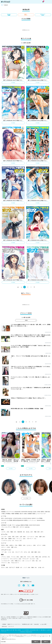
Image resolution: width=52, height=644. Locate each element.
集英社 (42, 512)
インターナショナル (8, 541)
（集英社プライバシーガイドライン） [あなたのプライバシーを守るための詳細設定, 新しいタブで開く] (8, 639)
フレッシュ (21, 539)
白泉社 (25, 514)
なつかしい (32, 545)
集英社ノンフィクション (30, 520)
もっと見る (26, 498)
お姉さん (14, 545)
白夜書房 (30, 514)
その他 (41, 567)
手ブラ (5, 567)
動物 (34, 567)
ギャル (19, 541)
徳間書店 (17, 514)
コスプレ (6, 532)
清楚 (14, 547)
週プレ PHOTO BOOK (7, 518)
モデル (31, 557)
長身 (5, 539)
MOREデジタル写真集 (37, 518)
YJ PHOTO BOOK (17, 518)
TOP (2, 5)
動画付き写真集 (25, 525)
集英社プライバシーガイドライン (14, 624)
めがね (30, 532)
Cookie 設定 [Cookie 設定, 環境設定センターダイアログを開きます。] (3, 642)
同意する (36, 642)
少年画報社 (8, 514)
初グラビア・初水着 (16, 567)
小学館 (3, 514)
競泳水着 (21, 532)
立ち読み (13, 83)
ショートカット (33, 537)
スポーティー (32, 539)
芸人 (39, 561)
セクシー (6, 547)
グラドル (6, 557)
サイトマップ (11, 626)
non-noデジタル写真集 (7, 520)
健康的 (12, 539)
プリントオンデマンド (7, 527)
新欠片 (21, 514)
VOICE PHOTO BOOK (34, 525)
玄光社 (35, 512)
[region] (26, 639)
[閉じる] (50, 636)
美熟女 (22, 545)
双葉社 (34, 514)
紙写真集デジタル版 (6, 525)
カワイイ (42, 545)
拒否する (46, 642)
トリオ (11, 552)
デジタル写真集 (9, 15)
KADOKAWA (18, 512)
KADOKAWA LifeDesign (27, 512)
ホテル (27, 552)
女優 (24, 557)
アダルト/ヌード (15, 563)
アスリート (6, 563)
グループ (19, 552)
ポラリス (22, 527)
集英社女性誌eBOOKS (18, 520)
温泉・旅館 (36, 552)
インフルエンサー (8, 561)
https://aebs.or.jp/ (4, 620)
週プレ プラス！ (26, 15)
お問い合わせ (4, 626)
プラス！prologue (16, 525)
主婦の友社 (47, 512)
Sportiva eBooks (41, 520)
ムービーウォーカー (41, 514)
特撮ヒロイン (20, 561)
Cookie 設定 (36, 624)
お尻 (23, 537)
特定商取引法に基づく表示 (27, 624)
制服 (14, 532)
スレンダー (7, 537)
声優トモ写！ (16, 527)
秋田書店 (4, 512)
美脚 (42, 537)
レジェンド (30, 561)
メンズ (27, 567)
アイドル (15, 557)
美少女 (5, 545)
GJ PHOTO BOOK (27, 518)
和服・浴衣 (39, 532)
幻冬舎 (39, 512)
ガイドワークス (10, 512)
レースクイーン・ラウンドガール (12, 559)
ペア (4, 552)
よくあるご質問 (43, 624)
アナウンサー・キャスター (31, 559)
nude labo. (27, 527)
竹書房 (13, 514)
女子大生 (46, 557)
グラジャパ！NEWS (43, 15)
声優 (39, 557)
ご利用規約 (4, 624)
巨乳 (16, 537)
